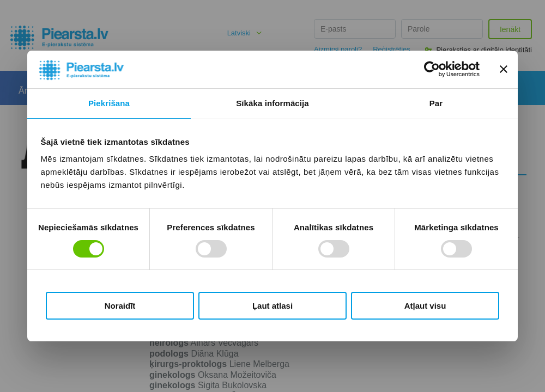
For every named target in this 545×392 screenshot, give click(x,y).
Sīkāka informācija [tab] (272, 103)
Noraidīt (120, 306)
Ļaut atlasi (272, 306)
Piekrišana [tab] (109, 103)
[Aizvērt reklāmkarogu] (504, 69)
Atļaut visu (425, 306)
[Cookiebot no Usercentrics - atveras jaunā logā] (432, 69)
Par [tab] (436, 103)
